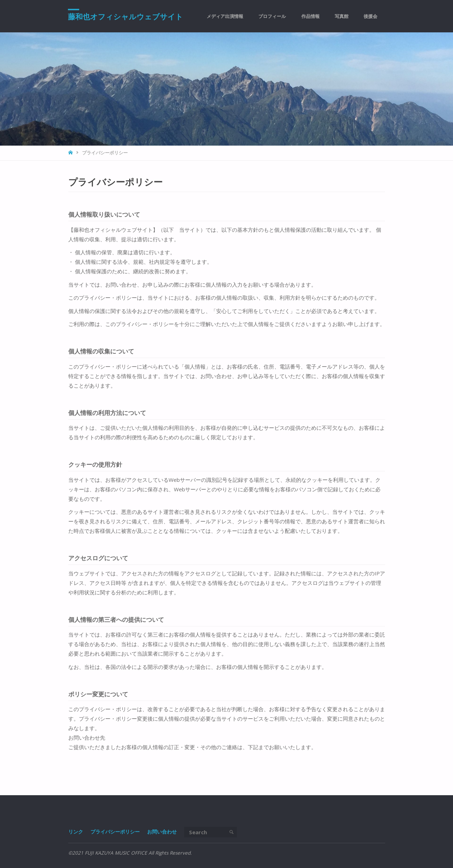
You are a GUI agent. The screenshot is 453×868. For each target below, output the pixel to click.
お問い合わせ (162, 832)
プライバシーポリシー (115, 832)
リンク (76, 832)
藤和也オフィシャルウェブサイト (126, 17)
